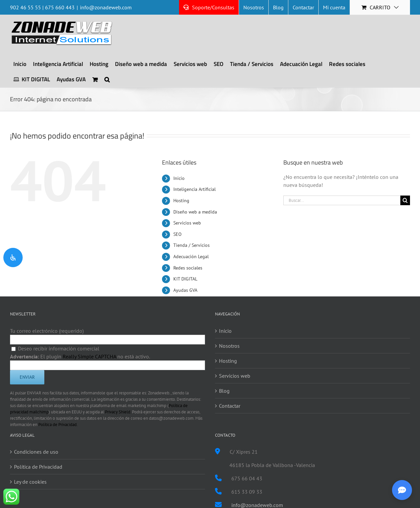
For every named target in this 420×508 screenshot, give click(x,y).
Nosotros (229, 346)
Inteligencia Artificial (194, 189)
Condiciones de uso (36, 452)
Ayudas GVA (185, 290)
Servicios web (187, 223)
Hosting (181, 201)
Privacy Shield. (118, 412)
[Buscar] (405, 200)
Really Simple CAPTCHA (89, 356)
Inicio (179, 178)
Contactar (230, 406)
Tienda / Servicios (191, 245)
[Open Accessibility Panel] (13, 257)
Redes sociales (188, 268)
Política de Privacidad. (58, 425)
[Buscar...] (342, 200)
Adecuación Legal (191, 256)
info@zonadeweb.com (106, 7)
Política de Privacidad (38, 467)
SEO (177, 234)
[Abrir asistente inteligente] (402, 490)
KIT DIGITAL (185, 279)
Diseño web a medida (195, 212)
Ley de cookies (30, 482)
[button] (107, 79)
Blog (224, 391)
